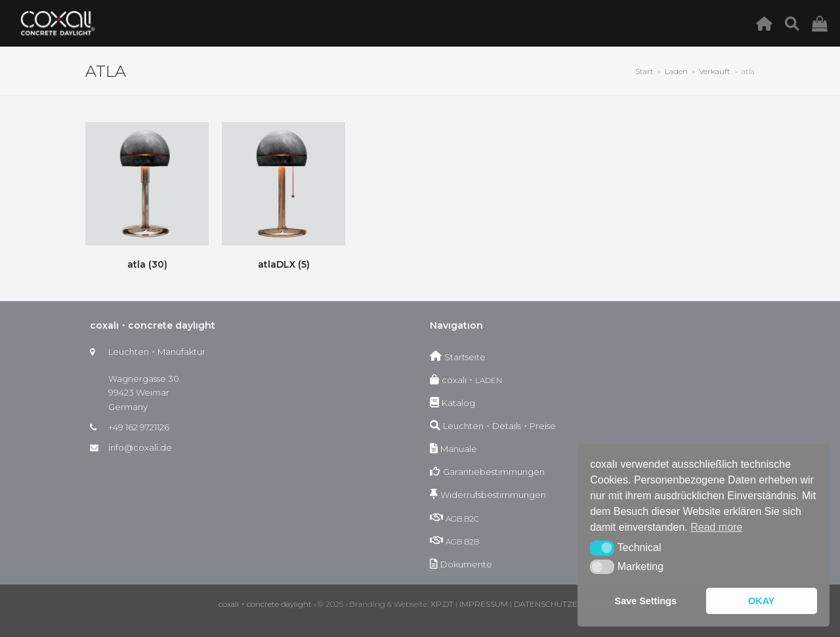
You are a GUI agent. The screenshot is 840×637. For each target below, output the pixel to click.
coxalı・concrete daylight (265, 604)
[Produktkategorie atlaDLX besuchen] (283, 198)
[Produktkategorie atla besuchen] (147, 198)
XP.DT (442, 604)
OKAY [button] (761, 601)
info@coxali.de (140, 447)
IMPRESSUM (484, 604)
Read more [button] (716, 527)
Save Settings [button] (646, 601)
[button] (602, 548)
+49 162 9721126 (139, 427)
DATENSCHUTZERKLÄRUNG (568, 604)
